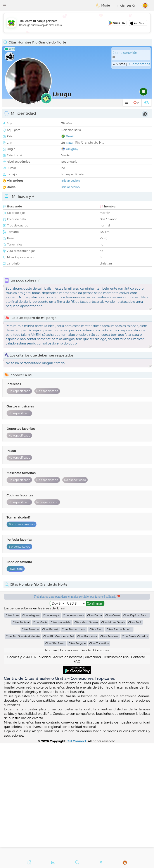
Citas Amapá (51, 615)
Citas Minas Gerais (113, 622)
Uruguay (72, 149)
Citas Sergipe (77, 643)
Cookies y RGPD (19, 657)
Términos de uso (116, 657)
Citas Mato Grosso (86, 622)
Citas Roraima (109, 636)
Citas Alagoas (31, 615)
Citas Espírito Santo (136, 615)
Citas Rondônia (87, 636)
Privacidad (93, 657)
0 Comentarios (139, 64)
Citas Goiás (40, 622)
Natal (70, 143)
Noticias (51, 650)
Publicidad (42, 657)
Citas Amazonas (73, 615)
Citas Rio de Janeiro (119, 629)
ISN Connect (76, 741)
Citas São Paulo (55, 643)
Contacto (138, 657)
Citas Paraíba (30, 629)
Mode (103, 5)
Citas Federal (21, 622)
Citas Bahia (94, 615)
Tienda (86, 650)
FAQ (77, 661)
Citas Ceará (112, 615)
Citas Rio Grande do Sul (59, 636)
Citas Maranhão (61, 622)
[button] (5, 5)
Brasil (70, 136)
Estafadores (69, 650)
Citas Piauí (96, 629)
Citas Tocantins (99, 643)
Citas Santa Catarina (135, 636)
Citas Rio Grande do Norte (23, 636)
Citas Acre (12, 615)
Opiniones (101, 650)
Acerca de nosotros (68, 657)
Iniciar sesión (126, 5)
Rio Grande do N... (89, 142)
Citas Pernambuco (74, 629)
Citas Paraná (50, 629)
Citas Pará (135, 622)
